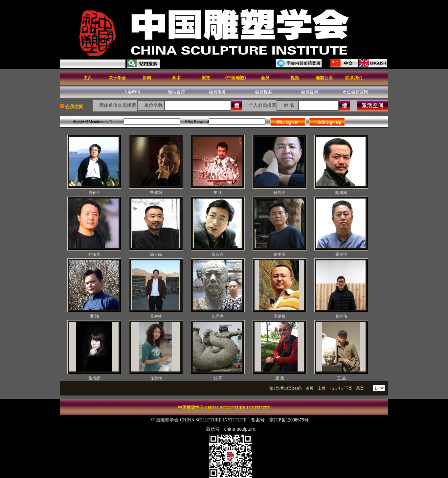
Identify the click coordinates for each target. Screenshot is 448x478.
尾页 (360, 388)
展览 (206, 78)
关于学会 (117, 78)
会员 (265, 78)
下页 (348, 388)
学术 (176, 78)
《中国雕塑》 (235, 78)
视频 (295, 78)
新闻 (147, 78)
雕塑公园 (324, 78)
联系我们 (354, 78)
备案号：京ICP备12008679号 (280, 420)
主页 (88, 78)
